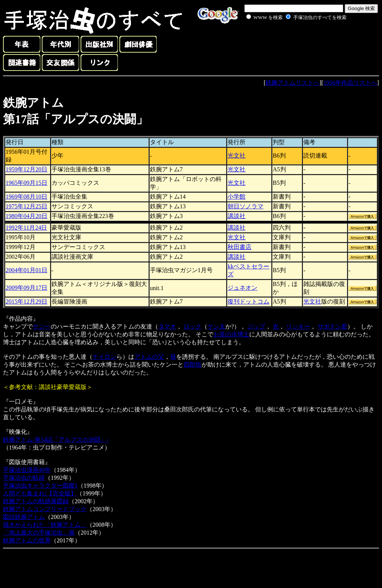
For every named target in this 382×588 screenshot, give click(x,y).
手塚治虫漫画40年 (27, 470)
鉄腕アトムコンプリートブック (45, 509)
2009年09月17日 (26, 288)
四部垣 (192, 365)
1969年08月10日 (26, 197)
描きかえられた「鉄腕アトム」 (45, 525)
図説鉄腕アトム (24, 517)
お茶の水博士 (231, 334)
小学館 (237, 197)
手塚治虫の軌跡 (24, 478)
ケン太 (216, 326)
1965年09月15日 (26, 183)
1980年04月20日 (26, 216)
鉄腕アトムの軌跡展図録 (36, 501)
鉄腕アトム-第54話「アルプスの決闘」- (56, 440)
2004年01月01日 (26, 270)
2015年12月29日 (26, 301)
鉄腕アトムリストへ (292, 83)
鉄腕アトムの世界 (27, 540)
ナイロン (104, 357)
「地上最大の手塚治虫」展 (39, 533)
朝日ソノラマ (245, 206)
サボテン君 (332, 326)
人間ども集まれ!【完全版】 (40, 493)
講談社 (237, 216)
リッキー (298, 326)
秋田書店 (239, 247)
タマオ (167, 326)
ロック (192, 326)
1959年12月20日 (26, 169)
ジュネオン (242, 288)
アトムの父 (149, 357)
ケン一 (42, 326)
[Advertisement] (288, 39)
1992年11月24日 (26, 228)
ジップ (256, 326)
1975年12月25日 (26, 206)
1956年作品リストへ (350, 83)
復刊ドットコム (248, 301)
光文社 (237, 155)
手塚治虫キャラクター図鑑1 (40, 486)
